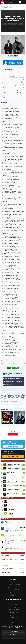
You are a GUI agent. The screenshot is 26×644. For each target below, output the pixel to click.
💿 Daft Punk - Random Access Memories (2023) (13, 535)
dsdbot (8, 360)
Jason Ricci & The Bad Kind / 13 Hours (14, 490)
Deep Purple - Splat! (6, 573)
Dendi (6, 521)
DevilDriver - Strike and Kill (8, 568)
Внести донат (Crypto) (13, 456)
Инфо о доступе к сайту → (12, 443)
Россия (21, 24)
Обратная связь (14, 638)
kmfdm (10, 505)
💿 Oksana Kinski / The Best (9, 547)
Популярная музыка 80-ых (14, 589)
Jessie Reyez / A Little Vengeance (14, 485)
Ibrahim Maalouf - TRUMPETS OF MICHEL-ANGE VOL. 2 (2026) (14, 477)
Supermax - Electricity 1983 (13, 481)
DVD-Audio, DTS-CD (14, 611)
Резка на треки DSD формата (14, 609)
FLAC (7, 7)
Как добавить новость (14, 605)
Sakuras (6, 528)
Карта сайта (14, 635)
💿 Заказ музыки (7, 522)
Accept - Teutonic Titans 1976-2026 (9, 560)
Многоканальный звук (14, 613)
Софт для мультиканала (14, 619)
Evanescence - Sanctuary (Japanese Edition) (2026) (14, 464)
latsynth (10, 501)
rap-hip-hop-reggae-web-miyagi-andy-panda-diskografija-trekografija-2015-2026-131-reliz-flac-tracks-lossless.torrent (13, 381)
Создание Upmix (14, 616)
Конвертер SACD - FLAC (14, 608)
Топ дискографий (14, 594)
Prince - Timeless (5, 555)
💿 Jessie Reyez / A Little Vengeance (11, 542)
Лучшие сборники (14, 593)
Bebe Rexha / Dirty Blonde (13, 473)
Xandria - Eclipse (5, 564)
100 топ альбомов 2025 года (14, 585)
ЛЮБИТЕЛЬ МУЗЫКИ (9, 541)
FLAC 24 (8, 2)
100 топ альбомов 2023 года (14, 588)
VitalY (6, 534)
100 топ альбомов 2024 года (14, 586)
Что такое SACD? (14, 614)
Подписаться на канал (13, 446)
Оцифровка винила (14, 617)
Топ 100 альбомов (14, 591)
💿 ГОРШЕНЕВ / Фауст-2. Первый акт (11, 529)
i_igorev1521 (11, 509)
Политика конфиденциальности (14, 603)
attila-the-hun (11, 513)
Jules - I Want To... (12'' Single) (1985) (14, 469)
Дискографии (13, 24)
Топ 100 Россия (14, 596)
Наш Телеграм (14, 631)
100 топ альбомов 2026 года (14, 583)
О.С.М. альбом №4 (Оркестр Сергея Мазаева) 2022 (14, 494)
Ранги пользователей (14, 606)
